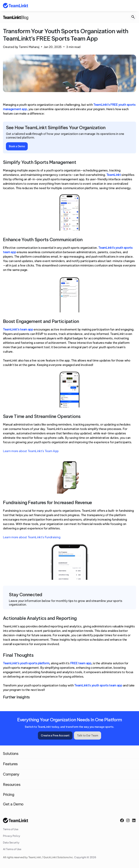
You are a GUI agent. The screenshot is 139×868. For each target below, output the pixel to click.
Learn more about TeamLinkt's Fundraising (32, 537)
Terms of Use (11, 829)
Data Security (11, 843)
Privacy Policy (12, 836)
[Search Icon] (133, 17)
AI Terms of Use (12, 849)
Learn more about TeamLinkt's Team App (31, 451)
